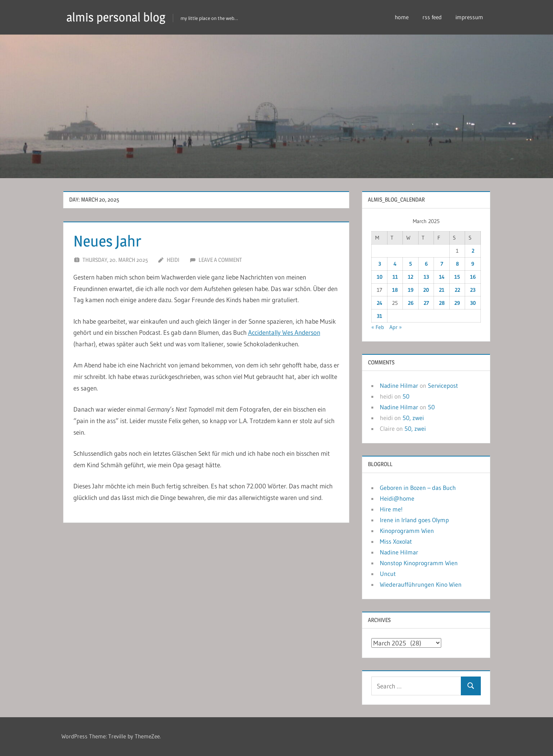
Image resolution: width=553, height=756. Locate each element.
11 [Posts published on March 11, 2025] (395, 277)
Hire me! (391, 509)
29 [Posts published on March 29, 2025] (457, 303)
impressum (469, 17)
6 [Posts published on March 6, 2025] (426, 264)
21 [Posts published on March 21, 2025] (442, 290)
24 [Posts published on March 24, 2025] (380, 303)
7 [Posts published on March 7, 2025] (442, 264)
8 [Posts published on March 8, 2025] (457, 264)
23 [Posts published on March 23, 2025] (473, 290)
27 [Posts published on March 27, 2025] (426, 303)
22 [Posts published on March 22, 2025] (457, 290)
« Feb (378, 327)
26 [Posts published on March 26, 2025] (411, 303)
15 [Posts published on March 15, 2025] (457, 277)
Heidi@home (397, 498)
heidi (173, 260)
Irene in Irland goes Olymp (414, 520)
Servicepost (443, 385)
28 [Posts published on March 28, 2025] (442, 303)
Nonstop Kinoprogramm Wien (419, 563)
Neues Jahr (107, 241)
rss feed (432, 17)
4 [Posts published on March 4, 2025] (395, 264)
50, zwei (413, 418)
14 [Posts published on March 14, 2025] (442, 277)
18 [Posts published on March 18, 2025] (395, 290)
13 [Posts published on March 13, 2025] (426, 277)
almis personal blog (116, 17)
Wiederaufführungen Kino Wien (421, 584)
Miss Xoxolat (396, 541)
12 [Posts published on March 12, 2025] (411, 277)
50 (406, 396)
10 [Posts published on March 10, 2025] (380, 277)
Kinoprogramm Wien (407, 531)
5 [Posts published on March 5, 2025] (411, 264)
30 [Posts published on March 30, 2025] (473, 303)
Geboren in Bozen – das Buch (418, 488)
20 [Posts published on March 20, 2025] (426, 290)
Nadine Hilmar (399, 385)
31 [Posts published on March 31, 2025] (379, 316)
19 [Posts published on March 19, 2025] (411, 290)
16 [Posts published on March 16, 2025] (473, 277)
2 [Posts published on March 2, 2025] (473, 251)
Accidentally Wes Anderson (284, 332)
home (402, 17)
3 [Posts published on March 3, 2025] (380, 264)
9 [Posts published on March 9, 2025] (473, 264)
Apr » (396, 327)
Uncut (388, 574)
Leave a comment (220, 260)
